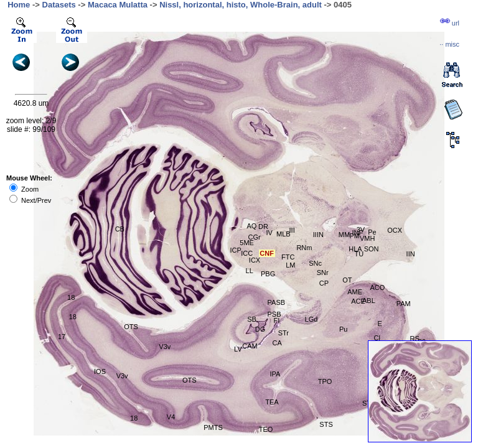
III (292, 230)
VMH (367, 238)
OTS (190, 380)
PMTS (213, 427)
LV (238, 349)
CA (277, 343)
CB (120, 229)
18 (71, 297)
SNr (323, 273)
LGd (312, 319)
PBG (268, 274)
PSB (274, 314)
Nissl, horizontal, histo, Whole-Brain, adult (241, 5)
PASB (277, 302)
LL (250, 271)
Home (19, 5)
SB (252, 319)
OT (347, 280)
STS (326, 424)
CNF (267, 253)
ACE (358, 301)
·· (449, 44)
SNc (315, 263)
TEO (266, 429)
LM (290, 265)
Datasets (59, 5)
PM (355, 236)
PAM (404, 304)
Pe (372, 232)
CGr (255, 237)
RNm (304, 248)
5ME (247, 243)
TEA (272, 402)
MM (344, 235)
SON (372, 249)
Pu (343, 329)
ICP (235, 250)
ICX (255, 260)
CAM (250, 346)
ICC (247, 253)
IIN (411, 254)
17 (62, 337)
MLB (284, 234)
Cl (377, 338)
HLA (355, 249)
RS (415, 338)
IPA (275, 374)
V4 (171, 417)
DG (260, 329)
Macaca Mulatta (118, 5)
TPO (325, 381)
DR (263, 226)
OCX (395, 230)
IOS (100, 371)
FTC (288, 257)
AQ (252, 226)
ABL (369, 301)
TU (359, 254)
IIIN (318, 235)
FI (276, 320)
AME (355, 292)
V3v (165, 347)
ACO (378, 287)
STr (284, 333)
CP (324, 283)
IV (269, 233)
